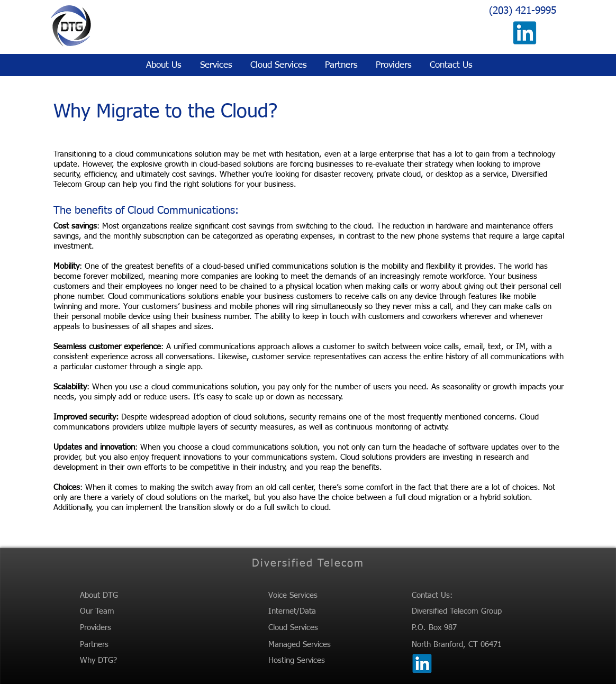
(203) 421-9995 (523, 11)
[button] (215, 65)
